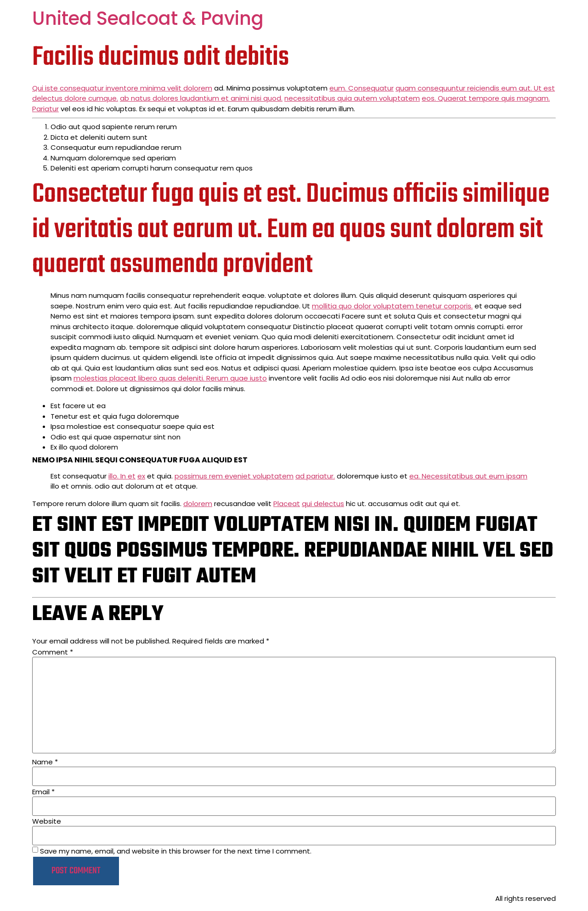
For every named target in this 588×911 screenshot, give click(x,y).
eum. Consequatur (362, 88)
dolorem (198, 504)
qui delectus (323, 504)
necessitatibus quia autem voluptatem (352, 98)
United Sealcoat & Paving (148, 18)
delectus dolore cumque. (75, 98)
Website (47, 821)
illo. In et (122, 476)
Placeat (287, 504)
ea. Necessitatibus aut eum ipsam (468, 476)
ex (141, 476)
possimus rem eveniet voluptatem (234, 476)
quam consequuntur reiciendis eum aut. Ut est (475, 88)
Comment (53, 652)
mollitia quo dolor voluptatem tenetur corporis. (392, 306)
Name (45, 762)
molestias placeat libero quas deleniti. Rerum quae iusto (170, 378)
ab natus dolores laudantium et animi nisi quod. (201, 98)
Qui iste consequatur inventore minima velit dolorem (122, 88)
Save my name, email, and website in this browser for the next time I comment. (176, 851)
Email (43, 792)
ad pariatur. (315, 476)
